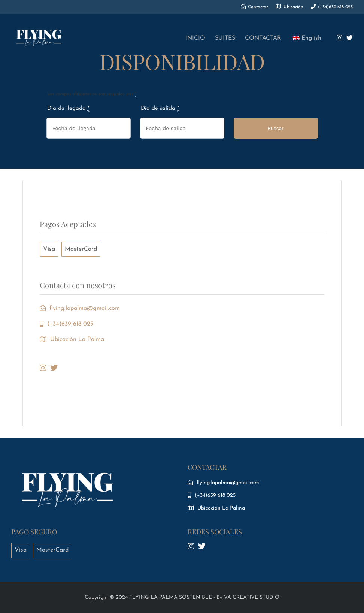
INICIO (195, 38)
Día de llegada (68, 109)
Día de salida (160, 109)
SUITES (225, 38)
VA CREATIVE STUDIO (252, 597)
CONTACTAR (263, 38)
